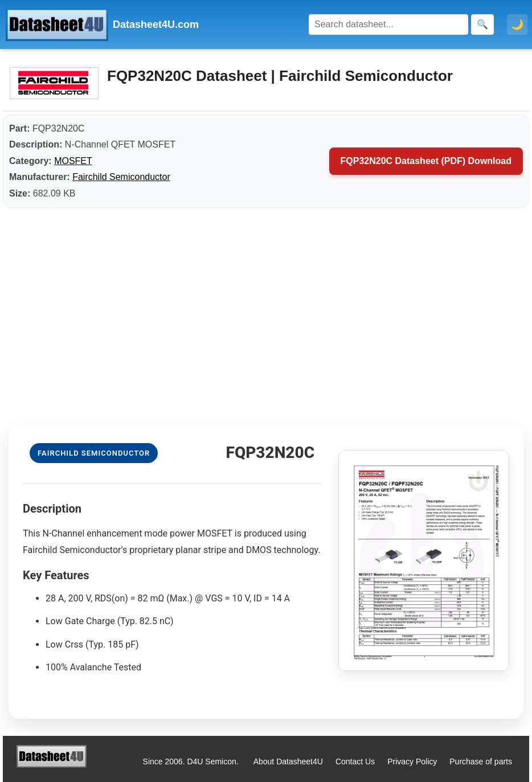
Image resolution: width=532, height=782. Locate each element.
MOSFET (73, 161)
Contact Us (355, 761)
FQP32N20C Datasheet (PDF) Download (426, 161)
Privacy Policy (412, 761)
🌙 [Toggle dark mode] (517, 24)
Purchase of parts (481, 761)
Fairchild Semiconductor (121, 177)
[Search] (388, 24)
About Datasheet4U (288, 761)
